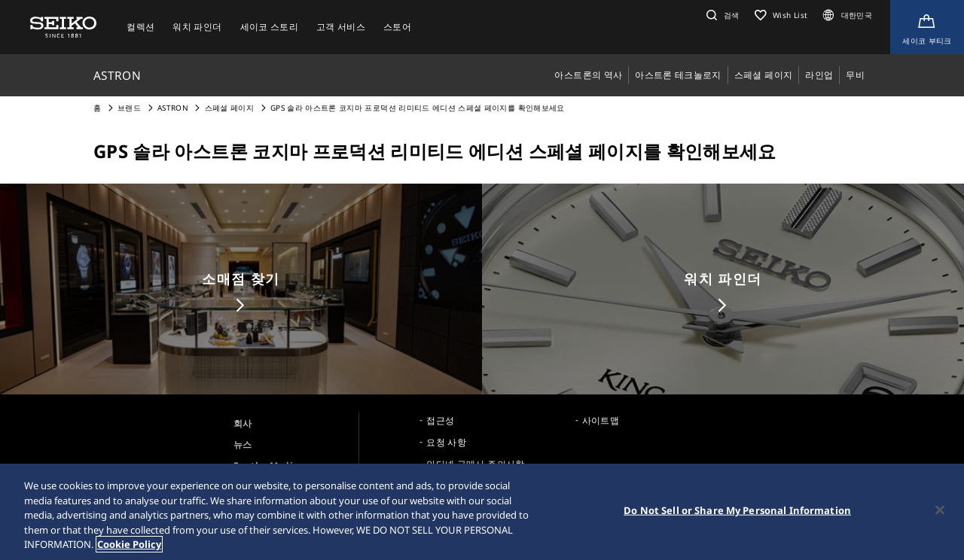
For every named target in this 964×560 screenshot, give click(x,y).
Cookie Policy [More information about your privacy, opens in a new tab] (129, 546)
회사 (243, 423)
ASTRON (173, 108)
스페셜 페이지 (229, 108)
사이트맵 (601, 420)
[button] (721, 15)
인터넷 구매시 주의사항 (475, 464)
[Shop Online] (927, 27)
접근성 (440, 420)
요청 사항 (446, 442)
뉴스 (243, 444)
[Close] (940, 511)
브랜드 (129, 108)
